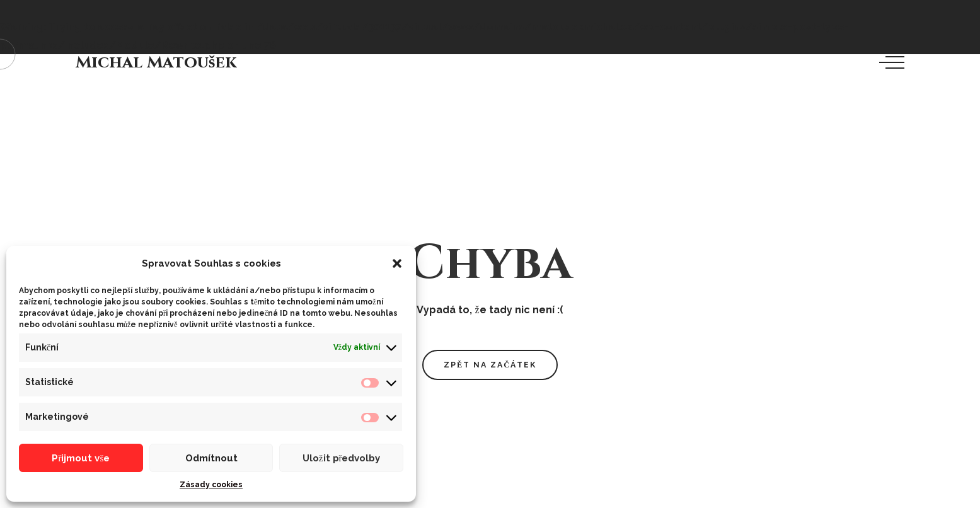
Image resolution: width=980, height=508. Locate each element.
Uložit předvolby (342, 458)
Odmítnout (211, 458)
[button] (397, 263)
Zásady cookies (211, 485)
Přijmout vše (81, 458)
